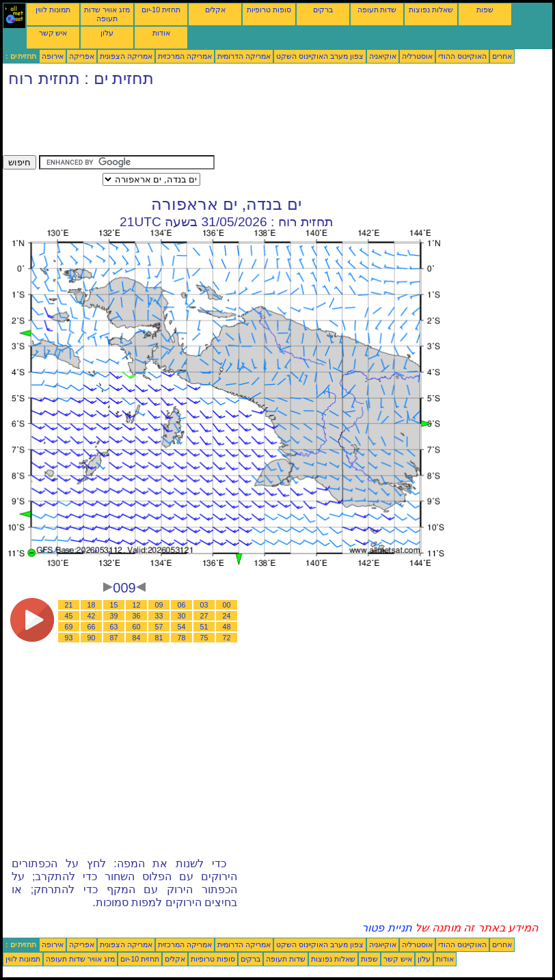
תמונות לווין (53, 10)
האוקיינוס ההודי (462, 56)
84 (137, 638)
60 (137, 627)
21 (69, 605)
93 (69, 638)
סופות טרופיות (269, 10)
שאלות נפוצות (431, 10)
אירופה (53, 56)
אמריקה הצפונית (126, 56)
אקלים (215, 10)
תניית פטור (387, 928)
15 (114, 605)
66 (92, 627)
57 (159, 627)
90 (92, 638)
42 (92, 616)
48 (227, 627)
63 (114, 627)
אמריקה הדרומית (244, 56)
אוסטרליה (417, 56)
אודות (161, 33)
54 (182, 627)
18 (92, 605)
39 (114, 616)
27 (204, 616)
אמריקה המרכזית (185, 56)
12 (137, 605)
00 (227, 605)
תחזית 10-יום (161, 10)
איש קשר (53, 33)
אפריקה (82, 56)
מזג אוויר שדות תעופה (107, 14)
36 (137, 616)
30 (182, 616)
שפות (485, 10)
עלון (107, 33)
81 (159, 638)
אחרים (502, 56)
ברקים (323, 10)
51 (204, 627)
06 (182, 605)
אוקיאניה (383, 56)
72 (227, 638)
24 (227, 616)
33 (159, 616)
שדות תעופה (377, 10)
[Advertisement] (252, 124)
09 (159, 605)
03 (204, 605)
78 (182, 638)
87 (114, 638)
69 (69, 627)
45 (69, 616)
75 (204, 638)
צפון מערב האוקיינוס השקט (320, 56)
